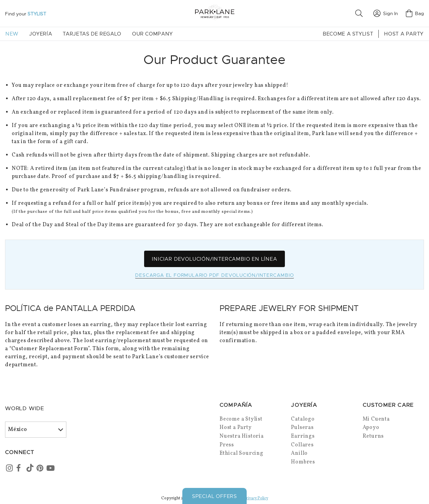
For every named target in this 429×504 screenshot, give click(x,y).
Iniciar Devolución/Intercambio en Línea (214, 259)
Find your (26, 14)
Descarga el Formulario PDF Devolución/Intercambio (214, 275)
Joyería (41, 34)
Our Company (152, 34)
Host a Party (404, 34)
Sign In (386, 13)
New (12, 34)
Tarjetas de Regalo (92, 34)
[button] (360, 13)
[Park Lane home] (214, 13)
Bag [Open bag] (415, 13)
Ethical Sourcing (241, 454)
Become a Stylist (348, 34)
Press (227, 445)
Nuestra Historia (242, 437)
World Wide (25, 409)
